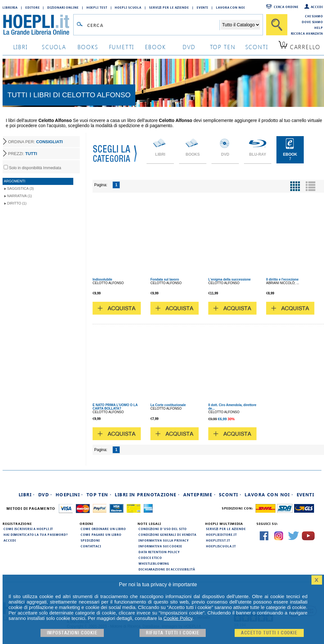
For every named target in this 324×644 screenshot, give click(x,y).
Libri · (27, 495)
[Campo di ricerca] (153, 25)
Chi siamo (314, 16)
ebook (155, 47)
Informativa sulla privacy (164, 540)
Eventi (203, 7)
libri (20, 47)
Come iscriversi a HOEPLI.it (28, 529)
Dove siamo (312, 22)
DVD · (45, 495)
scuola (54, 47)
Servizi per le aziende (169, 7)
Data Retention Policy (159, 552)
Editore (32, 7)
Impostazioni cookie (72, 633)
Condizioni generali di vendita (167, 535)
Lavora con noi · (269, 495)
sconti (257, 47)
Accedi (317, 7)
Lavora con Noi (230, 7)
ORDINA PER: (35, 142)
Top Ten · (99, 495)
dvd (189, 47)
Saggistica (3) (20, 188)
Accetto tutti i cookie (269, 633)
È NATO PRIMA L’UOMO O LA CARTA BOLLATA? (115, 407)
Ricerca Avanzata (307, 33)
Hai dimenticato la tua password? (36, 535)
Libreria (10, 7)
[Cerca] (277, 25)
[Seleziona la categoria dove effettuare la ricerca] (240, 25)
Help (319, 28)
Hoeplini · (69, 495)
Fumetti (122, 47)
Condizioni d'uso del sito (163, 529)
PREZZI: (22, 154)
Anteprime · (199, 495)
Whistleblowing (154, 563)
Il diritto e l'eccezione (282, 279)
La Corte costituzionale (168, 405)
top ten (223, 47)
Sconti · (230, 495)
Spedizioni (90, 540)
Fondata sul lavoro (165, 279)
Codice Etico (150, 558)
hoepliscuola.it (221, 546)
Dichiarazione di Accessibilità (167, 569)
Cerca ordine (286, 7)
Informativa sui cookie (160, 546)
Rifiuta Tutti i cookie (173, 633)
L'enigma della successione (230, 279)
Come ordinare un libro (103, 529)
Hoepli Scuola (128, 7)
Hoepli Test (97, 7)
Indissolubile (102, 279)
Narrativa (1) (19, 196)
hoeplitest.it (218, 540)
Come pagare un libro (101, 535)
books (88, 47)
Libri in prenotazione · (147, 495)
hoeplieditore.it (221, 535)
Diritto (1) (17, 203)
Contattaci (91, 546)
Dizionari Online (63, 7)
